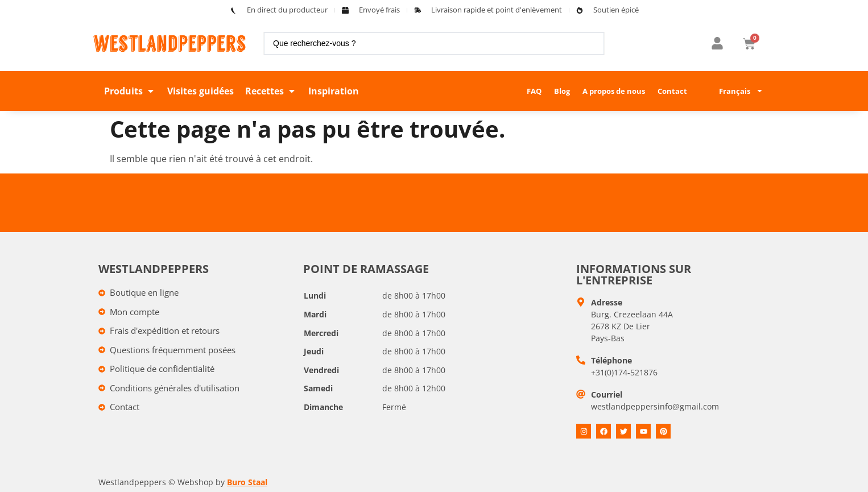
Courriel (607, 394)
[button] (130, 91)
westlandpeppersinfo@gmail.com (655, 406)
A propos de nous (614, 91)
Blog (562, 91)
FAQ (534, 91)
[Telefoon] (581, 360)
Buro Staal (247, 482)
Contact (672, 91)
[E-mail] (581, 394)
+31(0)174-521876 (624, 372)
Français (741, 91)
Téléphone (611, 360)
